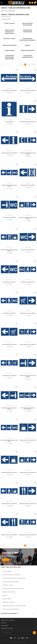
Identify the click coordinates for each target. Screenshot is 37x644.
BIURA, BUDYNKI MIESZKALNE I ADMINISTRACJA (14, 578)
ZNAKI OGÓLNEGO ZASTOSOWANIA (11, 575)
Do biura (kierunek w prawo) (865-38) (28, 91)
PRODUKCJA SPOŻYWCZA (9, 592)
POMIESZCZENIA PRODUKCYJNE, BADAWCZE (13, 589)
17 (33, 65)
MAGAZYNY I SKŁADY (8, 585)
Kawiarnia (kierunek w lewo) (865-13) (9, 504)
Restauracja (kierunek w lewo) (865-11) (9, 535)
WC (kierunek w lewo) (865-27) (9, 282)
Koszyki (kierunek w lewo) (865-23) (9, 344)
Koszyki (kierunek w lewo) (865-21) (9, 376)
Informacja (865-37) (9, 122)
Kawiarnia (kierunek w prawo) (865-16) (28, 440)
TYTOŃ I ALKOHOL (7, 571)
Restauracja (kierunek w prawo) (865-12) (28, 504)
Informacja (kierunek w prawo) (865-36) (28, 122)
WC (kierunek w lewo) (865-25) (9, 313)
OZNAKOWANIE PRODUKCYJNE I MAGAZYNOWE (14, 606)
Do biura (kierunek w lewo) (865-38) (9, 91)
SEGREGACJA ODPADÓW (9, 602)
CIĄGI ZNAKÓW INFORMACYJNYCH (11, 609)
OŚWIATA (5, 595)
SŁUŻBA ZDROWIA (7, 599)
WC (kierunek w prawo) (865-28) (28, 250)
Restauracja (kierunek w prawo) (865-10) (28, 535)
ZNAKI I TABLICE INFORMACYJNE (11, 567)
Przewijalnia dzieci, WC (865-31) (9, 218)
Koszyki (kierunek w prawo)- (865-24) (28, 313)
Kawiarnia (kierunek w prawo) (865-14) (28, 473)
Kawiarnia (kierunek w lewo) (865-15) (9, 473)
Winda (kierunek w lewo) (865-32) (28, 185)
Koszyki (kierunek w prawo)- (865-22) (28, 344)
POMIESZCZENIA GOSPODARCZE (10, 582)
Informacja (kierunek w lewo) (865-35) (9, 153)
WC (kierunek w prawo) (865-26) (28, 282)
